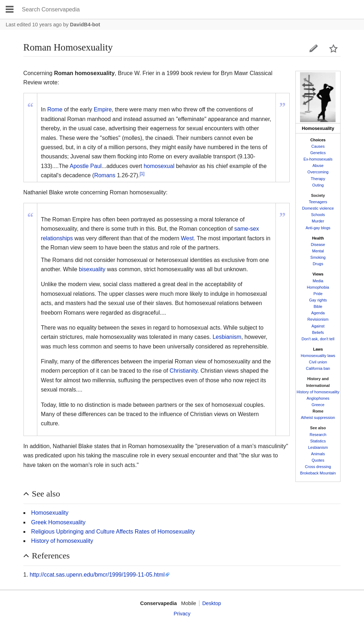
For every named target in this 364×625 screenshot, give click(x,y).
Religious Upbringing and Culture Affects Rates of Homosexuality (113, 532)
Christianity (183, 371)
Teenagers (318, 202)
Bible (318, 306)
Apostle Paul (86, 166)
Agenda (318, 313)
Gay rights (318, 300)
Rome (55, 109)
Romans (105, 175)
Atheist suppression (318, 417)
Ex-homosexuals (318, 159)
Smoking (318, 257)
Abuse (318, 166)
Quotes (318, 460)
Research (318, 435)
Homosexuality (50, 513)
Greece (318, 405)
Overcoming (318, 172)
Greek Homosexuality (58, 522)
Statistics (318, 441)
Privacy (182, 614)
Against (318, 326)
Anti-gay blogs (318, 228)
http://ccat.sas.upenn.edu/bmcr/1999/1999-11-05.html (97, 575)
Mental (318, 251)
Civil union (318, 362)
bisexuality (92, 269)
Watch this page (333, 48)
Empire (103, 109)
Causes (318, 146)
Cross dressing (318, 467)
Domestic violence (318, 208)
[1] (142, 174)
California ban (318, 368)
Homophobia (318, 287)
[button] (182, 494)
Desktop (212, 603)
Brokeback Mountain (318, 473)
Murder (318, 221)
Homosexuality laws (318, 356)
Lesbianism (318, 447)
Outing (318, 185)
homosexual (159, 166)
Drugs (318, 264)
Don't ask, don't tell (318, 339)
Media (318, 281)
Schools (318, 215)
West (187, 238)
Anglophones (318, 398)
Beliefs (318, 332)
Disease (318, 245)
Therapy (318, 179)
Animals (318, 454)
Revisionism (318, 319)
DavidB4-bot (85, 25)
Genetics (318, 153)
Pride (318, 294)
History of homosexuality (318, 392)
